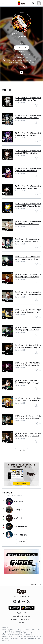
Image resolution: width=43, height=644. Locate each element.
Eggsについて (22, 613)
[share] (13, 33)
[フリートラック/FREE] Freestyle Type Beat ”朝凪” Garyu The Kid (28, 99)
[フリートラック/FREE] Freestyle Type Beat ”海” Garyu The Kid (28, 169)
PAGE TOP (36, 585)
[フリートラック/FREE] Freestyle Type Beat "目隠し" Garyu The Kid (28, 205)
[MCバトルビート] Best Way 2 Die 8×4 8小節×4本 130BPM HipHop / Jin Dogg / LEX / (28, 293)
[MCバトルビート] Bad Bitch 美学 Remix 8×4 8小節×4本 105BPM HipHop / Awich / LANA (28, 399)
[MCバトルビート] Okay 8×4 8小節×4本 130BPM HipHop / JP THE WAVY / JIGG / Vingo (28, 311)
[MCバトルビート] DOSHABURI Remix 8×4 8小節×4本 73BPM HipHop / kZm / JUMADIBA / (28, 364)
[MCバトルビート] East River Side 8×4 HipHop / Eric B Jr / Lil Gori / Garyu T (28, 258)
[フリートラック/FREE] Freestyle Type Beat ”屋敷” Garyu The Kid (28, 187)
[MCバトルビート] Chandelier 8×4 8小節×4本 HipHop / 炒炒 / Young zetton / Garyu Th (28, 276)
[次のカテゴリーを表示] (39, 562)
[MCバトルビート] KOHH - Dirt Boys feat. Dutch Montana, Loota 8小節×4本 (28, 435)
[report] (16, 33)
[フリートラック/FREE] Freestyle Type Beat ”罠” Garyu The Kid (28, 134)
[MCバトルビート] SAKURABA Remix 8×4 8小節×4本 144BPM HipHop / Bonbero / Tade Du (28, 329)
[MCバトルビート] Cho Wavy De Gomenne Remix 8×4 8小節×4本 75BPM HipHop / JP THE (28, 417)
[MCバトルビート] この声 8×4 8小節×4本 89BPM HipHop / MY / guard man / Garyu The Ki (28, 382)
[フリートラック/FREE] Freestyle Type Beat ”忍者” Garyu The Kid (28, 116)
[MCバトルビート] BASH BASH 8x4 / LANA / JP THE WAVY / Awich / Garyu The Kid (28, 240)
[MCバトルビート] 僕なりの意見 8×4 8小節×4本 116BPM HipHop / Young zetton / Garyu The (28, 346)
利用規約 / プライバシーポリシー (21, 619)
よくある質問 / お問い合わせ (21, 616)
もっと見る (22, 67)
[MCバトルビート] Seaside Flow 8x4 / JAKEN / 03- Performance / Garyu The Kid (28, 223)
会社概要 (21, 623)
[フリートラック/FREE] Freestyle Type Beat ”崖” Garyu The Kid (28, 152)
